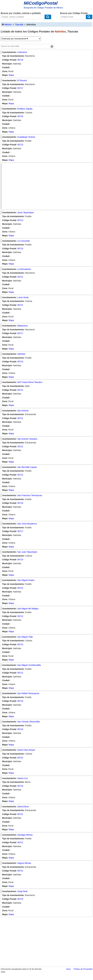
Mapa (11, 75)
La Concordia (23, 241)
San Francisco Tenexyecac (30, 495)
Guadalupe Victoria (26, 137)
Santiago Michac (25, 835)
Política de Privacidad (83, 969)
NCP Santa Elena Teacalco (30, 382)
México (7, 24)
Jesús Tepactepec (26, 212)
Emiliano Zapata (25, 109)
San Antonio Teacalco (27, 439)
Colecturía (22, 52)
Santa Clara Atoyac (26, 750)
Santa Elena (23, 807)
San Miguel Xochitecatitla (29, 665)
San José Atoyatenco (27, 524)
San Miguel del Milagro (28, 609)
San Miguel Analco (26, 580)
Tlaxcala (19, 24)
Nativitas (21, 354)
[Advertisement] (47, 186)
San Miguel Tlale (25, 637)
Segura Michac (24, 863)
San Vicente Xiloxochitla (28, 722)
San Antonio (23, 411)
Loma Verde (23, 297)
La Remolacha (24, 269)
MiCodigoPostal (41, 3)
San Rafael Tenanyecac (28, 693)
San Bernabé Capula (27, 467)
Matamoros (23, 326)
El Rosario (22, 80)
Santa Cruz (23, 778)
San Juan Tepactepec (27, 552)
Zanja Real (22, 891)
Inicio (68, 969)
